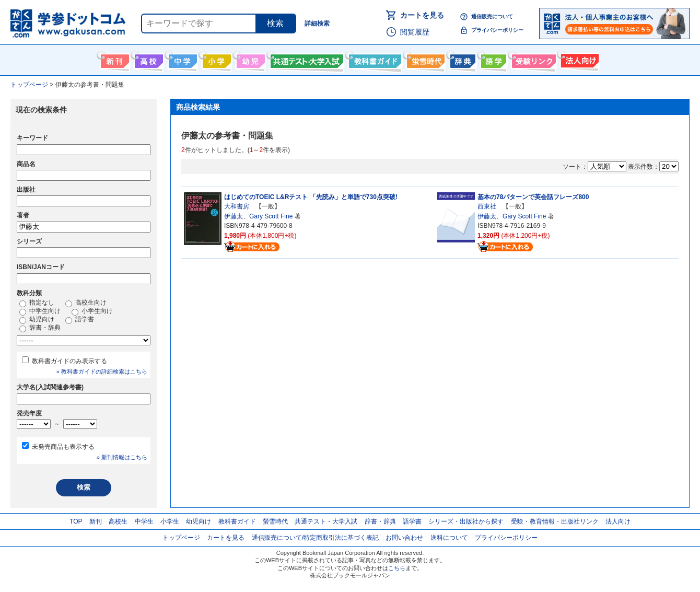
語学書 (492, 59)
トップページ (181, 538)
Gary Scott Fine (271, 216)
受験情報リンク (532, 59)
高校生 (118, 521)
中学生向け (182, 59)
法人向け (579, 59)
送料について (449, 538)
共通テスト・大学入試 (306, 59)
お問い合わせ (404, 538)
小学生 (170, 521)
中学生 (144, 521)
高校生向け (148, 59)
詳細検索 (317, 24)
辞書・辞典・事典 (462, 59)
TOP (76, 521)
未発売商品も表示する (63, 447)
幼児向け (249, 59)
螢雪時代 (424, 59)
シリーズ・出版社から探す (466, 521)
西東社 (487, 206)
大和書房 (237, 206)
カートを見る (422, 15)
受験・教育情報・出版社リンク (555, 521)
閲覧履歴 (415, 32)
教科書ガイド (374, 59)
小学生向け (215, 59)
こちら (397, 568)
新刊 (96, 521)
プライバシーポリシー (497, 30)
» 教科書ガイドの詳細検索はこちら (102, 372)
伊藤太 (234, 216)
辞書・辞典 (40, 328)
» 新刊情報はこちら (122, 457)
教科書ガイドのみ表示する (69, 361)
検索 (275, 23)
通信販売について (492, 16)
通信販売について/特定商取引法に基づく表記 (315, 538)
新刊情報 (114, 59)
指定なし (37, 303)
